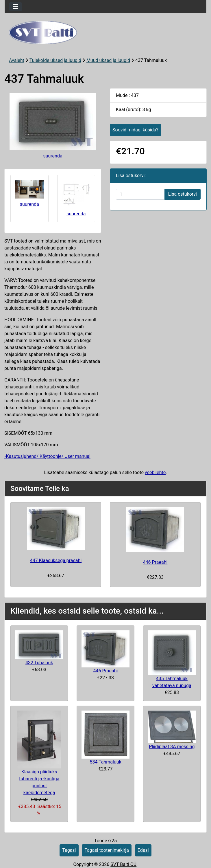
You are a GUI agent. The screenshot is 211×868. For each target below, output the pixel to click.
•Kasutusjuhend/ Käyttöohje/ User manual (47, 456)
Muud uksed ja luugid (108, 60)
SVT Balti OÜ (123, 864)
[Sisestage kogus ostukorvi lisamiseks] (140, 194)
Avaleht (17, 60)
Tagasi (69, 850)
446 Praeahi (155, 562)
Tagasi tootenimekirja (107, 850)
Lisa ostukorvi (183, 194)
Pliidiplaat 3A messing (172, 747)
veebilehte (155, 472)
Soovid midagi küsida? (135, 130)
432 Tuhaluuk (39, 663)
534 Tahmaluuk (105, 762)
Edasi (143, 850)
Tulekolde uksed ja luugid (55, 60)
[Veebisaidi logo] (105, 33)
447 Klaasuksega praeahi (56, 560)
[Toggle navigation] (16, 7)
